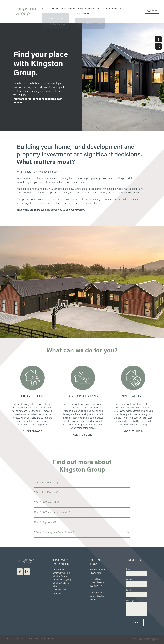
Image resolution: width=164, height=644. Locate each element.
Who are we (59, 569)
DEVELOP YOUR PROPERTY (84, 9)
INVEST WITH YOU (112, 9)
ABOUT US (82, 14)
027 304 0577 (96, 586)
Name (129, 569)
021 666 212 (95, 599)
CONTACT (152, 11)
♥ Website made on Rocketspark (41, 638)
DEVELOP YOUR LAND (83, 396)
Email (129, 590)
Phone (129, 580)
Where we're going (62, 580)
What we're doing (61, 573)
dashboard (24, 638)
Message (130, 600)
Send (137, 623)
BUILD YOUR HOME (54, 9)
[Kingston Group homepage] (20, 11)
